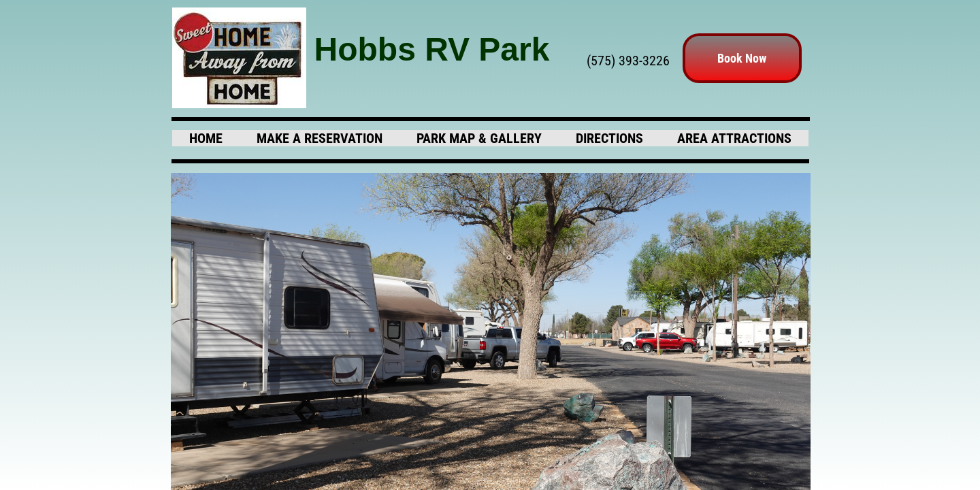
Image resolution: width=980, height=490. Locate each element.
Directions (609, 138)
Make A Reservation (320, 138)
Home (206, 138)
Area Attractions (734, 138)
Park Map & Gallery (479, 138)
